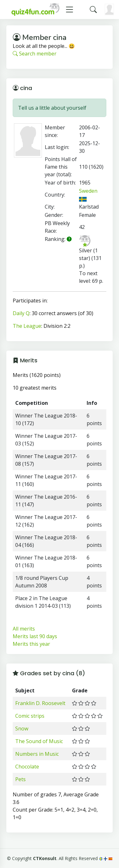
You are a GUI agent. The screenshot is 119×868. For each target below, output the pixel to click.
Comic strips (30, 716)
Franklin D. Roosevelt (40, 703)
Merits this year (31, 644)
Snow (22, 729)
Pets (20, 779)
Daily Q (21, 313)
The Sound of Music (39, 741)
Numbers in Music (37, 754)
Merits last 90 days (35, 636)
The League (27, 326)
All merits (24, 629)
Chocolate (27, 767)
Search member (35, 54)
